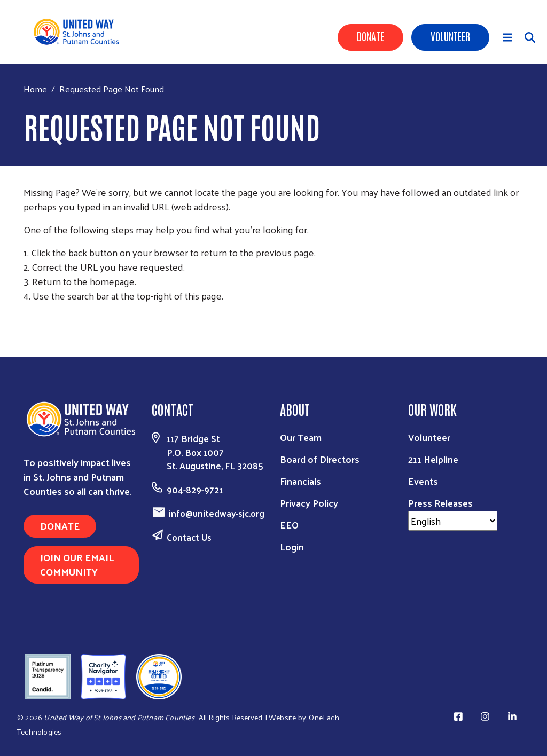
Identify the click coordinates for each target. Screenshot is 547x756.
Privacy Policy (309, 503)
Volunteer (450, 36)
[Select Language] (453, 521)
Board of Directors (320, 459)
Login (292, 546)
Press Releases (440, 503)
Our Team (301, 437)
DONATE (60, 526)
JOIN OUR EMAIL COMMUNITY (77, 564)
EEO (289, 525)
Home (35, 89)
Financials (300, 481)
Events (423, 481)
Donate (370, 36)
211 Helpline (433, 459)
